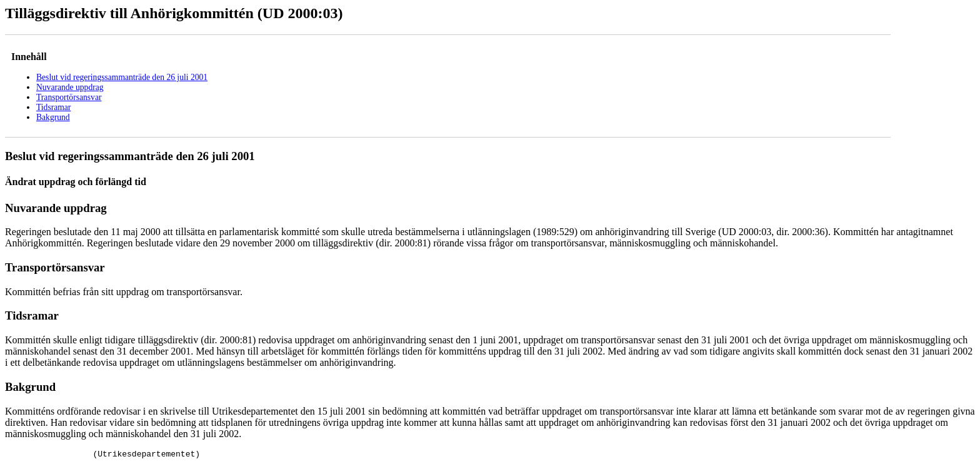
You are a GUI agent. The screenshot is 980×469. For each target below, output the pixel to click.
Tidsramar (53, 107)
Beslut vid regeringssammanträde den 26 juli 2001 (122, 77)
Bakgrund (53, 117)
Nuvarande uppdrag (70, 87)
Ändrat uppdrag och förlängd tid (76, 182)
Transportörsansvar (69, 97)
